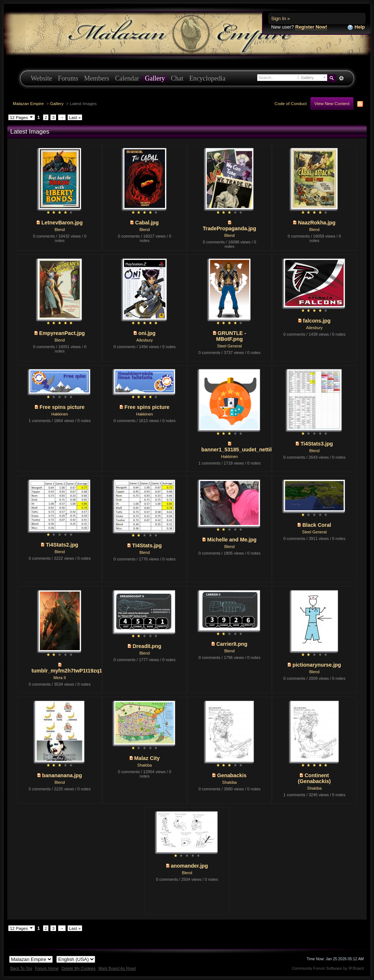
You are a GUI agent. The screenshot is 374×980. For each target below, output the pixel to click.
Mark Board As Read (117, 968)
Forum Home (47, 968)
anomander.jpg (190, 866)
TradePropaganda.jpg (229, 228)
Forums (68, 78)
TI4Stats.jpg (147, 545)
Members (97, 78)
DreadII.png (147, 646)
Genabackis (232, 775)
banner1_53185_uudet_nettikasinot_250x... (254, 450)
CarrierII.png (232, 644)
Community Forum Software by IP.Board (328, 968)
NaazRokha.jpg (317, 223)
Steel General (229, 346)
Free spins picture (62, 407)
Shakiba (145, 765)
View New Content (332, 103)
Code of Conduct (291, 103)
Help (356, 27)
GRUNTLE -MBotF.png (231, 336)
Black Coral (317, 525)
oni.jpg (147, 333)
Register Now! (311, 27)
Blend (60, 230)
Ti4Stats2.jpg (62, 545)
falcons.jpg (317, 321)
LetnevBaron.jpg (62, 223)
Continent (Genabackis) (314, 778)
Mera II (60, 678)
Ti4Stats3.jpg (317, 444)
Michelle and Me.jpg (232, 540)
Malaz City (147, 758)
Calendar (127, 78)
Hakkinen (60, 414)
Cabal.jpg (147, 223)
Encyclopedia (207, 78)
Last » (75, 117)
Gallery (155, 78)
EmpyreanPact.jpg (62, 333)
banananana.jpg (62, 775)
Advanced (341, 78)
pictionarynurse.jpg (317, 665)
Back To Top (21, 968)
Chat (177, 78)
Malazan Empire (28, 103)
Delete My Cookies (78, 968)
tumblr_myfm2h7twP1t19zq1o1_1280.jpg (82, 671)
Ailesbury (144, 340)
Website (41, 78)
